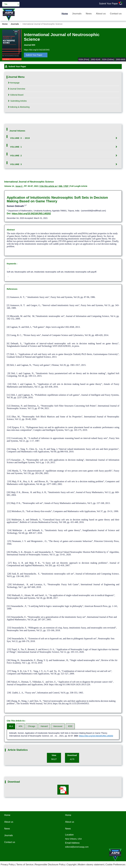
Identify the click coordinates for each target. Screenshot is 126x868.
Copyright (71, 865)
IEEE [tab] (70, 726)
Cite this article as (48, 186)
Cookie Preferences (115, 865)
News (89, 14)
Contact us (116, 14)
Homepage (14, 83)
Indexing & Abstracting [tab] (19, 107)
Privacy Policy (8, 865)
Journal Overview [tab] (17, 89)
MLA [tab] (11, 726)
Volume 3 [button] (16, 164)
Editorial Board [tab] (16, 95)
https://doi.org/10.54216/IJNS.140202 (31, 214)
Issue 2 (19, 186)
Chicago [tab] (31, 726)
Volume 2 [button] (16, 156)
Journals (77, 14)
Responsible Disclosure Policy (50, 865)
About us (101, 14)
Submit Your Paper (108, 4)
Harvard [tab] (44, 726)
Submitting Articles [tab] (17, 101)
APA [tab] (20, 726)
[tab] (63, 138)
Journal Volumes (17, 131)
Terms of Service (25, 865)
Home (65, 14)
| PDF (66, 186)
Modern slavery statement (91, 865)
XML (61, 186)
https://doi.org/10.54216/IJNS (37, 50)
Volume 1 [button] (16, 147)
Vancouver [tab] (58, 726)
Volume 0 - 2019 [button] (20, 138)
